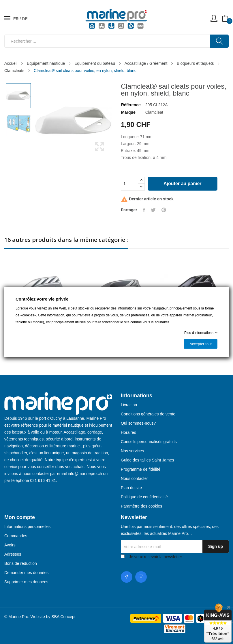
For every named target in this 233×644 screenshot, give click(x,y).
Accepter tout (201, 344)
